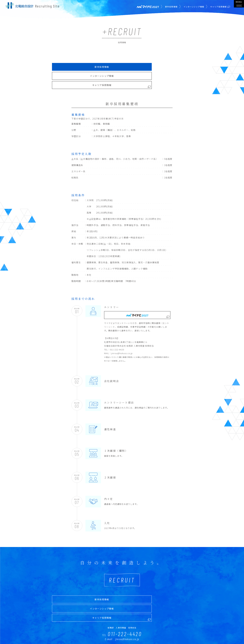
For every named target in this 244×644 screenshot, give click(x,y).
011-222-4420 (122, 595)
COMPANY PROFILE (162, 633)
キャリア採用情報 (169, 65)
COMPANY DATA (139, 633)
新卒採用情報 (168, 7)
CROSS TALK (118, 633)
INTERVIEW (99, 633)
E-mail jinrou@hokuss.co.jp (122, 601)
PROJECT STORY (79, 633)
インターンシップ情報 (191, 7)
